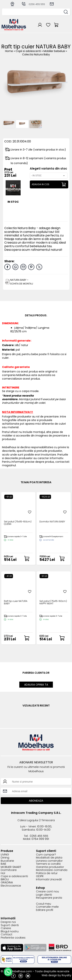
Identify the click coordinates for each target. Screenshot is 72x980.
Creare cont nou (47, 892)
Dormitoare (9, 870)
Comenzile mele (47, 907)
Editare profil (45, 910)
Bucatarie (7, 861)
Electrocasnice (11, 886)
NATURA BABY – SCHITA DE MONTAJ (22, 282)
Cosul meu (43, 904)
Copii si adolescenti (29, 51)
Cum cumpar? (46, 855)
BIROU (5, 879)
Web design (49, 975)
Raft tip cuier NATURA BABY (16, 602)
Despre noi (8, 922)
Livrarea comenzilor (49, 861)
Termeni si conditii (48, 864)
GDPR (40, 876)
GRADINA (7, 883)
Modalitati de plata (49, 858)
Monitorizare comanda (52, 870)
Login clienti (44, 895)
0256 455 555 (33, 4)
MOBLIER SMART (11, 867)
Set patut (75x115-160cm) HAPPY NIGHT (53, 602)
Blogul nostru (10, 931)
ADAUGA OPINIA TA (36, 685)
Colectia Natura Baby (36, 54)
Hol (3, 873)
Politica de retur (47, 873)
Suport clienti (10, 925)
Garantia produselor (50, 867)
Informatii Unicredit (49, 879)
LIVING (5, 855)
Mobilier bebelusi (55, 51)
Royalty (66, 975)
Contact (7, 935)
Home (9, 51)
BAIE (3, 864)
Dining (5, 858)
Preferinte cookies (13, 938)
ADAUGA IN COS (40, 184)
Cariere (6, 928)
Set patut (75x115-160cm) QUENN (18, 523)
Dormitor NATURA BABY (52, 522)
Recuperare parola (49, 898)
